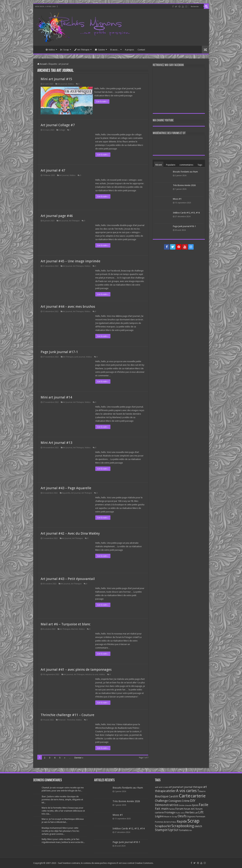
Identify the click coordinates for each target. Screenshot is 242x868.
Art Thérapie (82, 50)
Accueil (39, 49)
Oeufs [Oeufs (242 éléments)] (182, 815)
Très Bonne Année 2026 (184, 185)
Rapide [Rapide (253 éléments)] (182, 821)
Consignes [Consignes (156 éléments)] (175, 800)
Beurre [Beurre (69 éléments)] (202, 791)
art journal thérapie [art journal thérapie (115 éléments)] (191, 786)
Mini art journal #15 (56, 79)
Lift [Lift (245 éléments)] (201, 812)
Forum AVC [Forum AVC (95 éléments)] (189, 808)
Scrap (65, 50)
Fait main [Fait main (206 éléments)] (162, 808)
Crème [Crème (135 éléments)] (186, 800)
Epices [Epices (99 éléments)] (195, 804)
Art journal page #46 (57, 215)
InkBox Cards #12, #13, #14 (186, 213)
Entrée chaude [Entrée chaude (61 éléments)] (185, 805)
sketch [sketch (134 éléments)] (198, 826)
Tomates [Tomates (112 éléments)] (184, 830)
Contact (141, 50)
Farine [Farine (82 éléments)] (172, 808)
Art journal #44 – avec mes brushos (68, 306)
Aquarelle (66, 492)
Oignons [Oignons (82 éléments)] (191, 816)
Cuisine (100, 50)
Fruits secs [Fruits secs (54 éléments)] (180, 812)
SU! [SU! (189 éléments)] (176, 829)
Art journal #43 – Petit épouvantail (68, 578)
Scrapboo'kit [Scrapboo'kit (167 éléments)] (163, 825)
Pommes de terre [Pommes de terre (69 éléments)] (163, 821)
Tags (200, 165)
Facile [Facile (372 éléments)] (204, 804)
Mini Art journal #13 (56, 442)
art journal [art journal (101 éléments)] (174, 786)
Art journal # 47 (53, 170)
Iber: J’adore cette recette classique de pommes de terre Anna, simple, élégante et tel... (62, 799)
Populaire (171, 165)
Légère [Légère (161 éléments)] (159, 816)
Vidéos (50, 50)
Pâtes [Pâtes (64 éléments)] (174, 821)
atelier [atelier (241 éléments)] (171, 790)
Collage (62, 129)
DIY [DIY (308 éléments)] (193, 800)
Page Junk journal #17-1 (59, 351)
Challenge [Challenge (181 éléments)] (161, 800)
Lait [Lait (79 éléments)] (196, 812)
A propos (129, 50)
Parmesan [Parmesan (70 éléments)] (200, 816)
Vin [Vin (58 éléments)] (191, 830)
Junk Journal (80, 356)
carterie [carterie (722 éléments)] (198, 795)
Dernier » (79, 757)
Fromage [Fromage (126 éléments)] (170, 812)
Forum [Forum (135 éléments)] (179, 808)
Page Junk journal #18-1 (184, 226)
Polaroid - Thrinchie (67, 719)
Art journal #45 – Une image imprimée (70, 260)
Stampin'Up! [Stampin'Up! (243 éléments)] (164, 829)
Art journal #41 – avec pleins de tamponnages (76, 669)
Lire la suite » (103, 102)
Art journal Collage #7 (58, 124)
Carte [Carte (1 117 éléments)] (185, 795)
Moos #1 (177, 199)
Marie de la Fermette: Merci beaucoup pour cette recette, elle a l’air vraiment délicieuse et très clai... (63, 810)
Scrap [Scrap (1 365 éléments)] (193, 820)
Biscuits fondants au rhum (185, 172)
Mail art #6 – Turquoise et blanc (66, 623)
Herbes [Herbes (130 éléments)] (190, 812)
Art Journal (62, 84)
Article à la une (92, 674)
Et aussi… (115, 50)
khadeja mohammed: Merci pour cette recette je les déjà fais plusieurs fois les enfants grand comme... (60, 830)
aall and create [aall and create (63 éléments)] (162, 786)
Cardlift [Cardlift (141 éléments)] (174, 796)
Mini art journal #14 (56, 397)
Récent (159, 165)
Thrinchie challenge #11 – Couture (67, 714)
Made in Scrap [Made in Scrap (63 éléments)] (171, 816)
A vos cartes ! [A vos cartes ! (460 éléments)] (187, 790)
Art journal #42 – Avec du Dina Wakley (70, 533)
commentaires (186, 165)
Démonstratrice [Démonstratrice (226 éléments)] (167, 804)
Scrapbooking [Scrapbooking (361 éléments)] (183, 825)
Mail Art (75, 628)
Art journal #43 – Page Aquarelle (66, 487)
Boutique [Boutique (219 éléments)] (162, 796)
